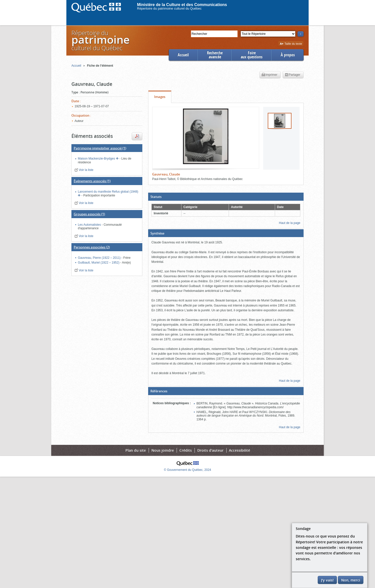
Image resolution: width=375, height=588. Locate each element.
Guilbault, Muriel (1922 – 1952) (99, 263)
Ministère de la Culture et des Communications (182, 5)
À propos (288, 55)
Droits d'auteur (210, 450)
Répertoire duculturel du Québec (100, 40)
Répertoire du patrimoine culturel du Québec (169, 8)
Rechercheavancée (215, 55)
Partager (293, 75)
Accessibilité (239, 450)
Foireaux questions (252, 55)
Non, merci (351, 580)
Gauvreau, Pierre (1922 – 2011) (100, 258)
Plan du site (136, 450)
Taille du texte (291, 44)
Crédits (186, 450)
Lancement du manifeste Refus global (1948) (108, 192)
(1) (100, 148)
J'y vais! (327, 580)
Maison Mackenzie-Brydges (97, 159)
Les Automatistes (90, 225)
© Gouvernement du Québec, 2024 (188, 470)
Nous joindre (163, 450)
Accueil (183, 55)
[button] (226, 197)
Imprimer (270, 75)
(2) (92, 247)
